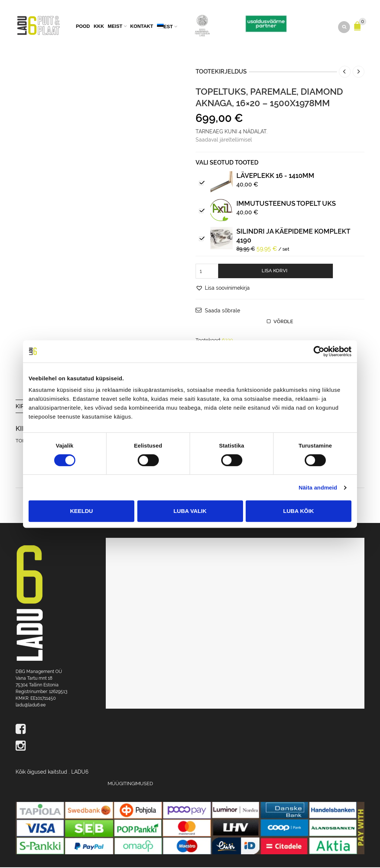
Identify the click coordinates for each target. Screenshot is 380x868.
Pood (83, 27)
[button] (223, 289)
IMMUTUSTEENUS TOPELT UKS (286, 204)
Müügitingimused (130, 784)
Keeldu (82, 511)
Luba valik (190, 511)
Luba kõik (299, 511)
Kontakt (142, 27)
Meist (115, 27)
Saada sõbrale (222, 311)
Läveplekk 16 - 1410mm (275, 176)
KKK (99, 27)
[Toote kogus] (207, 272)
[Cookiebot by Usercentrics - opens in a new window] (319, 351)
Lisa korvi (274, 271)
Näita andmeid (318, 487)
